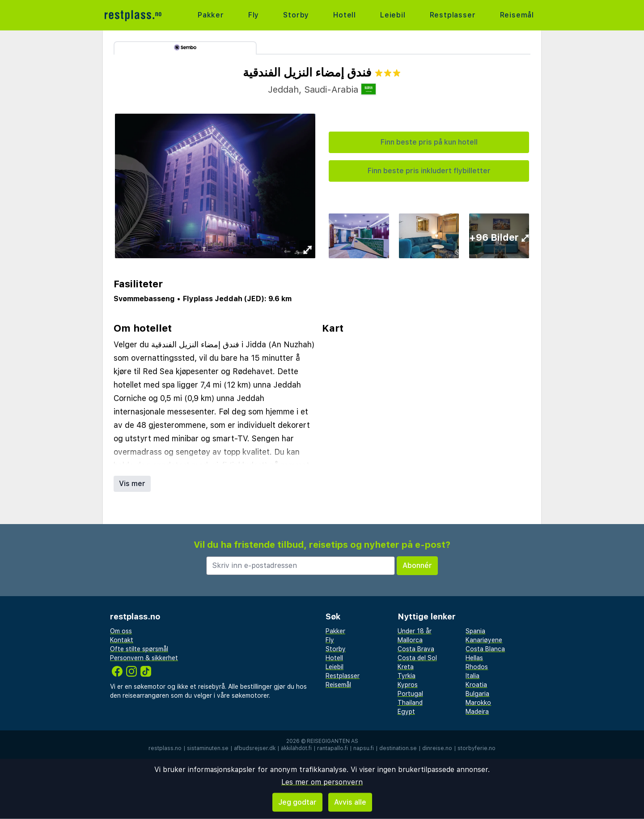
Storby (296, 15)
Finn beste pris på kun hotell (429, 142)
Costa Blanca (485, 649)
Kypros (408, 685)
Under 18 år (415, 631)
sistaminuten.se (208, 748)
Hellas (474, 658)
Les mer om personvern (322, 782)
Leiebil (393, 15)
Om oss (121, 631)
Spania (475, 631)
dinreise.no (437, 748)
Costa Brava (416, 649)
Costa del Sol (417, 658)
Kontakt (122, 640)
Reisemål (517, 15)
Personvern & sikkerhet (144, 658)
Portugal (410, 694)
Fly (254, 15)
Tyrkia (407, 676)
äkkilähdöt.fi (296, 748)
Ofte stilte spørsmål (139, 649)
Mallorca (410, 640)
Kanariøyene (484, 640)
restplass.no (165, 748)
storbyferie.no (477, 748)
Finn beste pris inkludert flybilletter (429, 171)
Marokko (478, 703)
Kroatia (476, 685)
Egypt (406, 712)
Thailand (410, 703)
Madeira (477, 712)
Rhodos (477, 667)
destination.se (398, 748)
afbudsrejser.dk (255, 748)
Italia (472, 676)
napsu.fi (364, 748)
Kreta (406, 667)
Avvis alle (350, 802)
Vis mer (132, 484)
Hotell (345, 15)
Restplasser (453, 15)
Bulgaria (477, 694)
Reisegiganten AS (333, 741)
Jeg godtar (297, 802)
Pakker (211, 15)
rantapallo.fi (333, 748)
